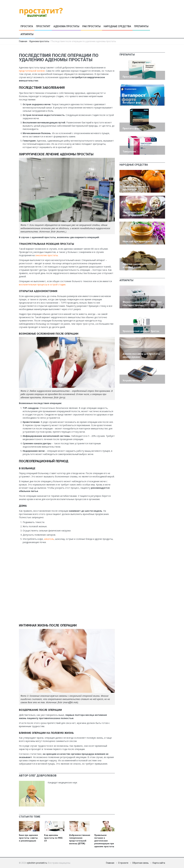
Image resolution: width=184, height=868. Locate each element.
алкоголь (49, 539)
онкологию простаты (47, 255)
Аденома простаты (66, 26)
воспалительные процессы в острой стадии (42, 284)
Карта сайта (159, 863)
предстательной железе (32, 71)
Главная (23, 41)
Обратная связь (140, 863)
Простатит (43, 26)
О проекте (123, 863)
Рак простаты (91, 26)
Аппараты (27, 34)
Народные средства (117, 26)
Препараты (141, 26)
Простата (27, 26)
